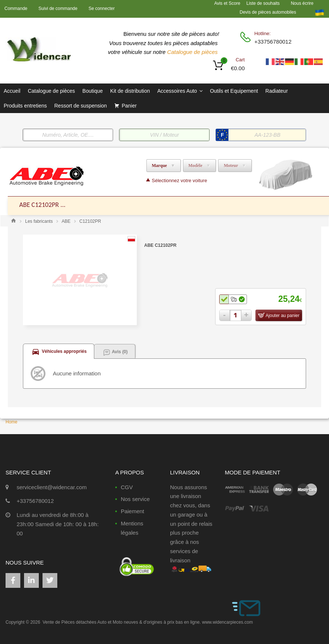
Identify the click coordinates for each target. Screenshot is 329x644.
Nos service (135, 499)
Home (11, 422)
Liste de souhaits (263, 3)
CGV (127, 487)
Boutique (93, 91)
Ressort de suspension (81, 106)
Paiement (133, 511)
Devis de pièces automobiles (268, 12)
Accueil (12, 91)
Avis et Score (228, 3)
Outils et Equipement (234, 91)
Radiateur (277, 91)
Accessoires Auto (180, 91)
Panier (129, 106)
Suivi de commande (58, 8)
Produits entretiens (25, 106)
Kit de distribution (130, 91)
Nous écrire (302, 3)
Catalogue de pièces (193, 52)
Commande (16, 8)
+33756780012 (272, 42)
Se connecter (101, 8)
